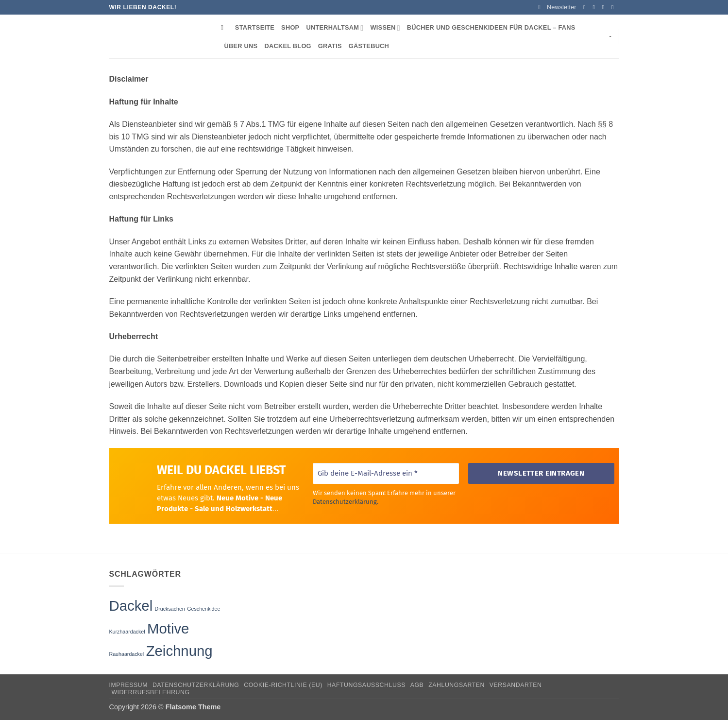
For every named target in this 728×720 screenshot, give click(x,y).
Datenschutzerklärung (196, 685)
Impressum (129, 685)
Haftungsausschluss (366, 685)
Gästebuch (369, 46)
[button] (557, 7)
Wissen (385, 28)
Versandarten (516, 685)
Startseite (255, 27)
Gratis (330, 46)
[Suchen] (225, 28)
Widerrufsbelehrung (150, 692)
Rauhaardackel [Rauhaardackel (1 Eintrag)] (127, 654)
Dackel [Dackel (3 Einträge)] (131, 606)
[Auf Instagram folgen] (596, 7)
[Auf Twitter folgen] (605, 7)
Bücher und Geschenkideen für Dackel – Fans (491, 27)
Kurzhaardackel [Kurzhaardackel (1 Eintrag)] (127, 632)
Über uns (241, 46)
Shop (290, 27)
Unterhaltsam (335, 28)
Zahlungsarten (457, 685)
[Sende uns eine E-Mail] (614, 7)
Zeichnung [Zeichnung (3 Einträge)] (179, 651)
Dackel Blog (288, 46)
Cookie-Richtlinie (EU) (283, 685)
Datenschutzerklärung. (345, 501)
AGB (417, 685)
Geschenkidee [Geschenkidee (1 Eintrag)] (203, 609)
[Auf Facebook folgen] (586, 7)
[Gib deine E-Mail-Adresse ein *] (385, 473)
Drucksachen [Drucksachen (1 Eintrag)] (170, 609)
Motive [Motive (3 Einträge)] (168, 628)
